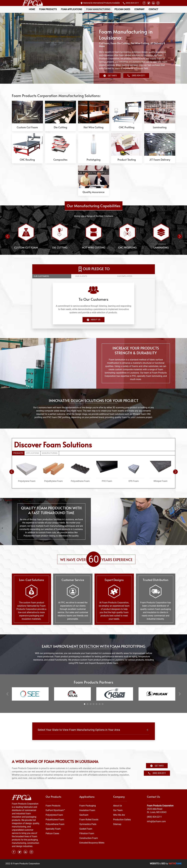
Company (139, 9)
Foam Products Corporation (160, 806)
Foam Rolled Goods (89, 820)
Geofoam (84, 815)
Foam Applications (72, 9)
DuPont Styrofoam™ (55, 810)
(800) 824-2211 (132, 3)
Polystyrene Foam (54, 815)
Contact (153, 9)
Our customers (41, 276)
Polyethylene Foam (55, 820)
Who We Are (119, 815)
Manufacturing (50, 453)
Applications (32, 453)
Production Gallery (122, 820)
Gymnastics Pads (88, 824)
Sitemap (117, 824)
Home (32, 9)
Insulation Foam (87, 810)
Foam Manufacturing (98, 9)
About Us (93, 320)
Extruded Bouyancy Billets (92, 843)
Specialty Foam (53, 829)
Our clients (81, 276)
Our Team (118, 810)
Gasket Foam (86, 829)
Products (18, 453)
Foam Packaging (88, 806)
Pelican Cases (122, 9)
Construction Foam (89, 838)
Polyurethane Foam (55, 824)
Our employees (125, 276)
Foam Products (48, 9)
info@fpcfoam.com (156, 821)
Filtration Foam (87, 833)
